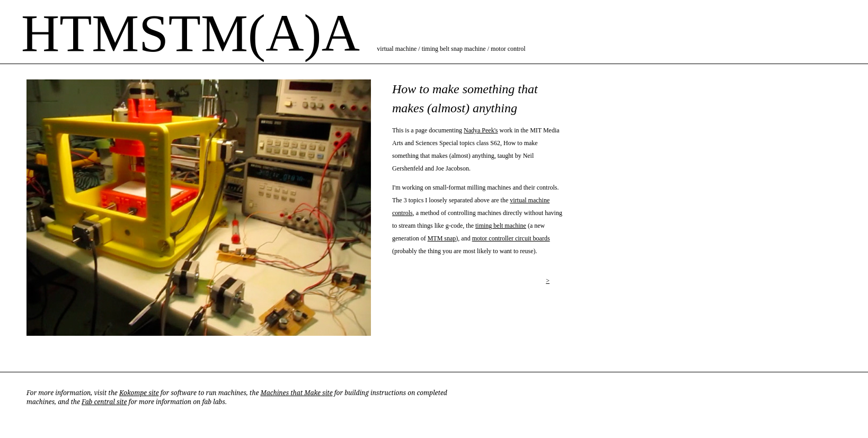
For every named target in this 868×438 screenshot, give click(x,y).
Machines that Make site (296, 393)
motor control (508, 49)
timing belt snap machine (454, 49)
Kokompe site (139, 393)
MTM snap (442, 238)
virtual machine (397, 49)
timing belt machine (501, 226)
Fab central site (104, 402)
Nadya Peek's (481, 130)
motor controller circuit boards (511, 238)
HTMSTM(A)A (189, 33)
